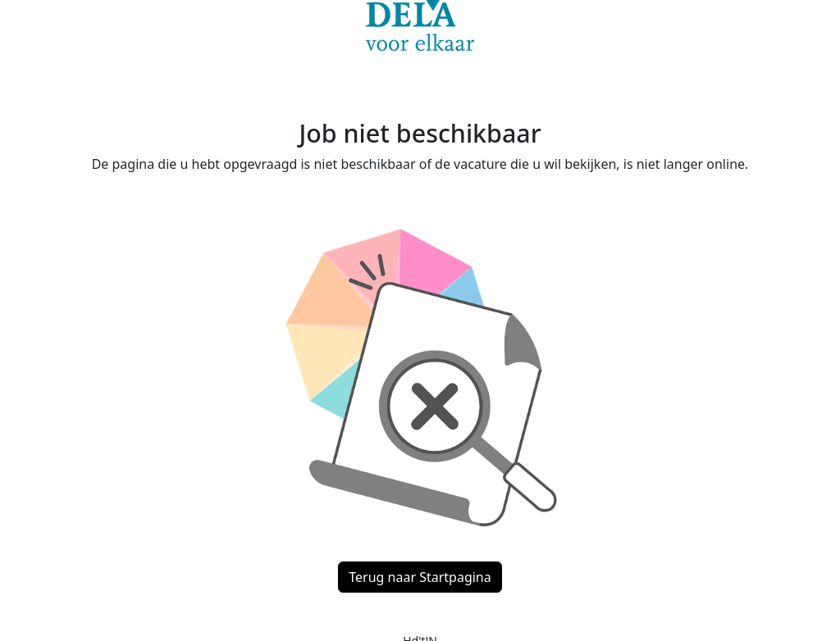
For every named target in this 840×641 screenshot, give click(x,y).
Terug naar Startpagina (420, 577)
